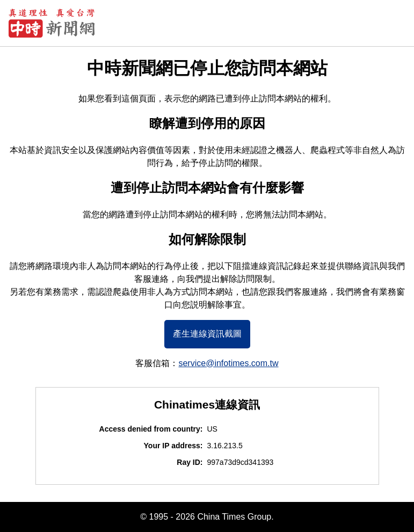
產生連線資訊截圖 (207, 334)
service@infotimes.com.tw (228, 363)
